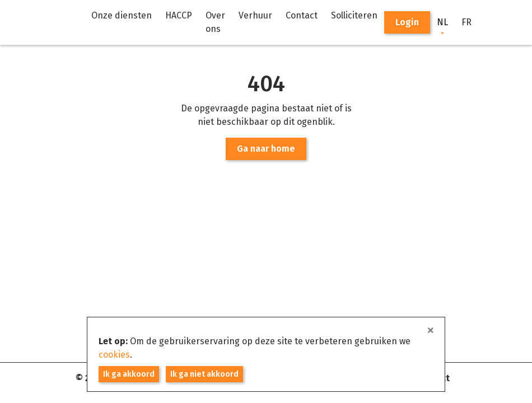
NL (442, 22)
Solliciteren (354, 15)
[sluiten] (431, 331)
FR (466, 22)
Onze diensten (122, 15)
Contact (302, 15)
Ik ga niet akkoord (204, 374)
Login (407, 22)
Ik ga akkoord (129, 374)
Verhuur (255, 15)
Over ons (215, 22)
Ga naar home (266, 149)
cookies (114, 355)
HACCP (179, 15)
